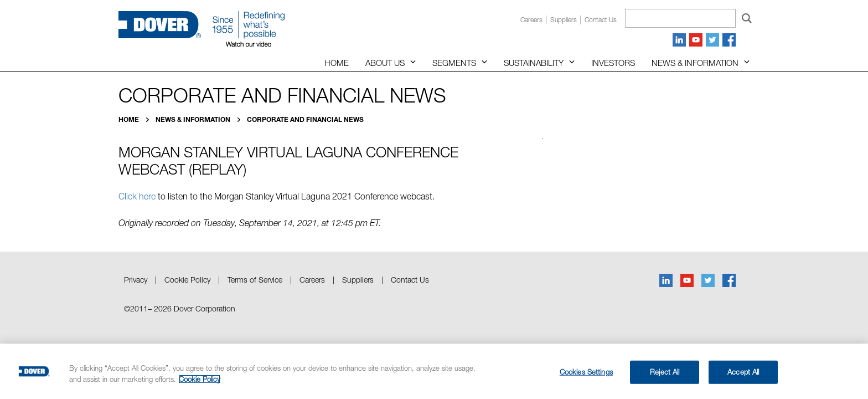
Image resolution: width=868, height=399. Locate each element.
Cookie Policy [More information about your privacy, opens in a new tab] (200, 379)
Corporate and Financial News (305, 119)
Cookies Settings (586, 372)
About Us (385, 63)
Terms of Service (255, 280)
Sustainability (534, 63)
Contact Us (410, 280)
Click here (137, 196)
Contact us (601, 20)
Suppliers (564, 20)
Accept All (743, 372)
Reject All (665, 372)
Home (337, 63)
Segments (454, 63)
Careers (531, 20)
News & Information (695, 63)
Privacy (136, 280)
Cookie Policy (187, 280)
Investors (613, 63)
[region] (434, 371)
